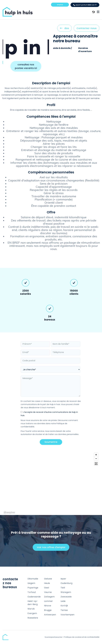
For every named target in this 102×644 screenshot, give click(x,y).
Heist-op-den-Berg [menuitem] (33, 603)
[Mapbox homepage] (9, 513)
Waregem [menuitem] (66, 592)
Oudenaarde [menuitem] (34, 597)
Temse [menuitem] (64, 610)
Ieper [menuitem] (63, 579)
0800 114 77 (85, 5)
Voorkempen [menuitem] (67, 615)
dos (64, 29)
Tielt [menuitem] (63, 588)
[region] (51, 483)
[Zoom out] (96, 459)
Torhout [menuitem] (32, 592)
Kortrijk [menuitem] (64, 606)
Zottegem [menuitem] (49, 597)
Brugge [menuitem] (48, 610)
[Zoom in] (96, 455)
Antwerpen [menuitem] (50, 615)
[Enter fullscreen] (96, 464)
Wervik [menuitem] (31, 609)
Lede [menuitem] (63, 601)
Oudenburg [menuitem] (66, 583)
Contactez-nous (87, 28)
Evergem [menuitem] (32, 613)
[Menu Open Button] (98, 12)
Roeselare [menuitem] (33, 618)
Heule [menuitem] (47, 583)
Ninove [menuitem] (48, 606)
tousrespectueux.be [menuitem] (53, 637)
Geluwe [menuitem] (48, 579)
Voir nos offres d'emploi (52, 548)
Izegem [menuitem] (31, 583)
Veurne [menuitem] (48, 592)
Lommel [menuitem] (48, 601)
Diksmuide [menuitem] (33, 579)
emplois (60, 5)
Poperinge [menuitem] (33, 588)
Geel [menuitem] (47, 588)
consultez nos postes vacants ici (26, 66)
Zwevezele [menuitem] (66, 597)
